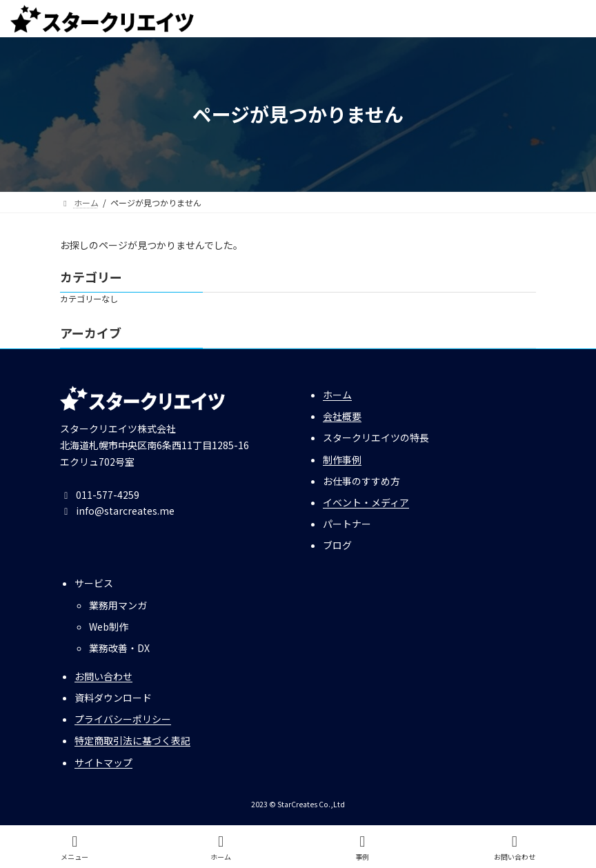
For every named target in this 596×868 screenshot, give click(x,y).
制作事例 (342, 460)
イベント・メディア (366, 502)
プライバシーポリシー (123, 719)
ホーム (337, 395)
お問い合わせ (103, 676)
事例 (363, 848)
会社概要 (342, 416)
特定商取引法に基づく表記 (132, 741)
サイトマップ (103, 762)
